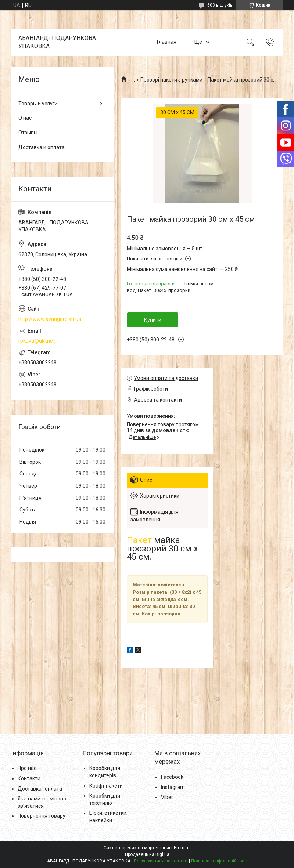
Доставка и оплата (42, 147)
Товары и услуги (38, 104)
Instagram (173, 787)
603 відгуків (220, 5)
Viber (167, 797)
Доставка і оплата (40, 789)
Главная (167, 42)
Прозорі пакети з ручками (171, 80)
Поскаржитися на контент (161, 861)
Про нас (27, 768)
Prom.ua (182, 848)
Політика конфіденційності (219, 861)
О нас (25, 118)
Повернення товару (42, 816)
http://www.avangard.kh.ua (50, 319)
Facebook (172, 777)
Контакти (29, 778)
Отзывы (28, 133)
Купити (153, 320)
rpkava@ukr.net (37, 341)
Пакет (139, 540)
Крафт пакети (106, 786)
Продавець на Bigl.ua (147, 854)
